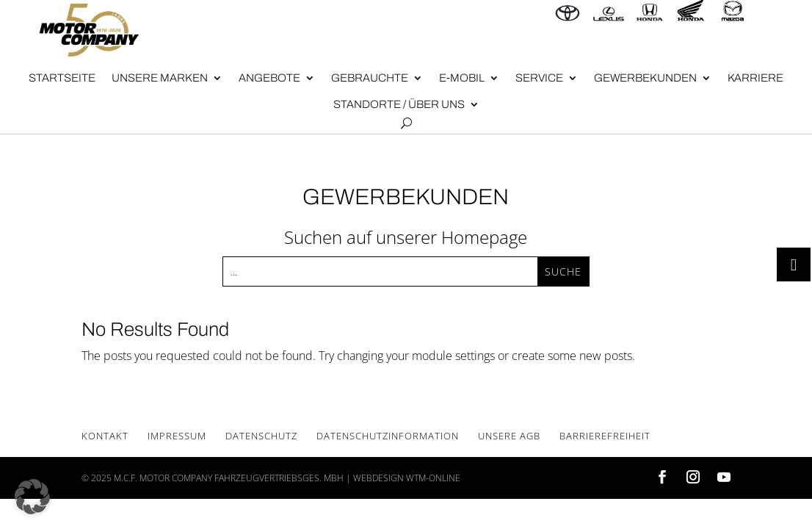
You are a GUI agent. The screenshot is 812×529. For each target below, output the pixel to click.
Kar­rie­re (755, 78)
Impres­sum (177, 436)
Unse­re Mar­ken (160, 78)
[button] (32, 497)
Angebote (269, 78)
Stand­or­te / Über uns (399, 104)
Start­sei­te (62, 78)
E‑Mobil (462, 78)
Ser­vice (539, 78)
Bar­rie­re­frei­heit (605, 436)
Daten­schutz (261, 436)
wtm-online (433, 478)
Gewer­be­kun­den (645, 78)
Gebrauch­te (370, 78)
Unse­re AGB (509, 436)
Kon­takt (105, 436)
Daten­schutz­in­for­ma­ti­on (388, 436)
